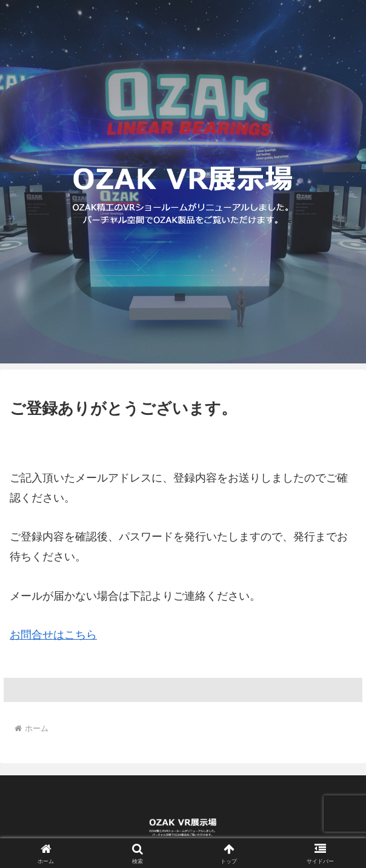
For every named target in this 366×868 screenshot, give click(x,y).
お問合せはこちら (53, 635)
